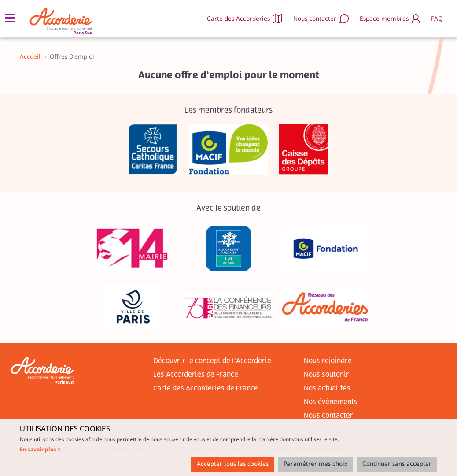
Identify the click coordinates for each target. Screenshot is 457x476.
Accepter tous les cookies (233, 464)
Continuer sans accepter (397, 464)
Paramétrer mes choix (315, 464)
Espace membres (384, 19)
